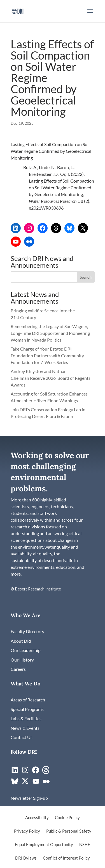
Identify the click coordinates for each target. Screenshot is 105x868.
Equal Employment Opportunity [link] (44, 845)
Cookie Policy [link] (67, 818)
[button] (90, 15)
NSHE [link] (85, 845)
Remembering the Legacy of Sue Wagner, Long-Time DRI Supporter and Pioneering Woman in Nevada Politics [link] (50, 333)
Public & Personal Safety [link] (69, 831)
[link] (17, 11)
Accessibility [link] (37, 818)
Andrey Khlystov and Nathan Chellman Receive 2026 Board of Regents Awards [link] (51, 378)
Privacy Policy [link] (27, 831)
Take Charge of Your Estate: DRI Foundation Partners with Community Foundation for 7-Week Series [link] (47, 355)
